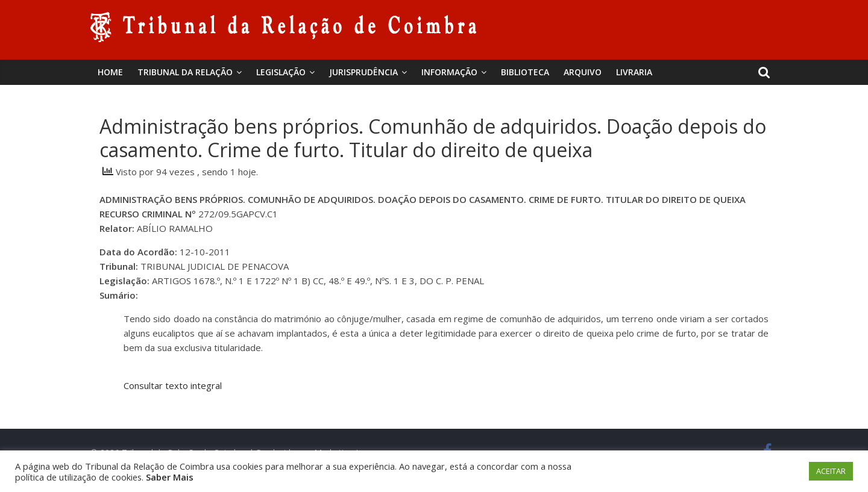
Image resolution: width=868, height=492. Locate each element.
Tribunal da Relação (185, 72)
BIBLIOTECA (525, 72)
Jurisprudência (363, 72)
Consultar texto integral (173, 385)
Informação (449, 72)
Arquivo (583, 72)
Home (110, 72)
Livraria (634, 72)
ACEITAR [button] (831, 471)
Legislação (281, 72)
